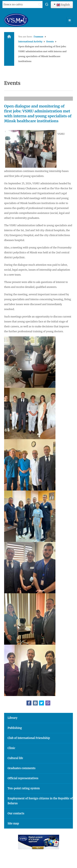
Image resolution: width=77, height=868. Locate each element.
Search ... (3, 1)
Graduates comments (22, 768)
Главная (38, 37)
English (62, 5)
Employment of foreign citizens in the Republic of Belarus (40, 801)
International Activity (30, 42)
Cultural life (15, 758)
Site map (13, 824)
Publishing (15, 728)
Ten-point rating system (24, 788)
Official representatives (23, 778)
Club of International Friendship (29, 738)
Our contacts (16, 813)
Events (50, 42)
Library (13, 718)
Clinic (11, 748)
